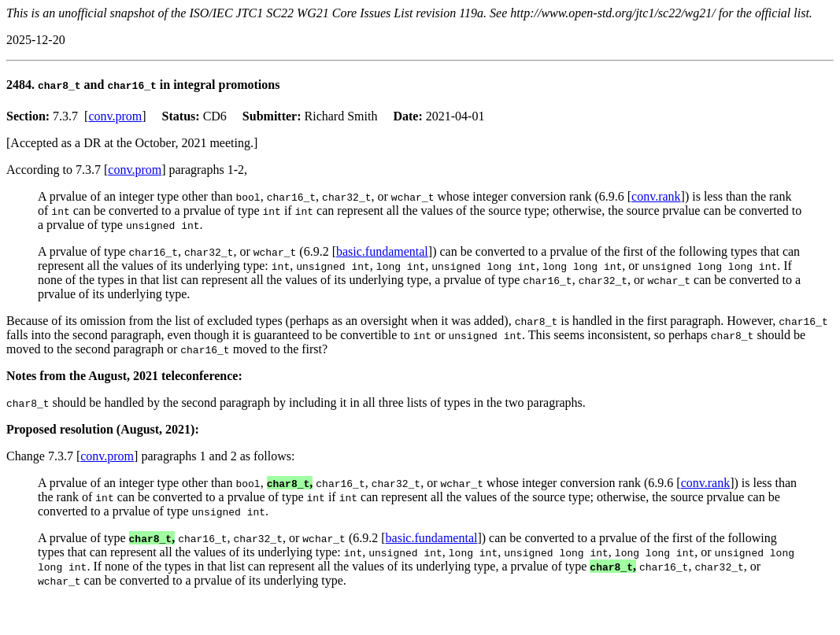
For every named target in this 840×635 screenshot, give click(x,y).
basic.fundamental (382, 251)
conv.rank (656, 196)
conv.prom (115, 116)
